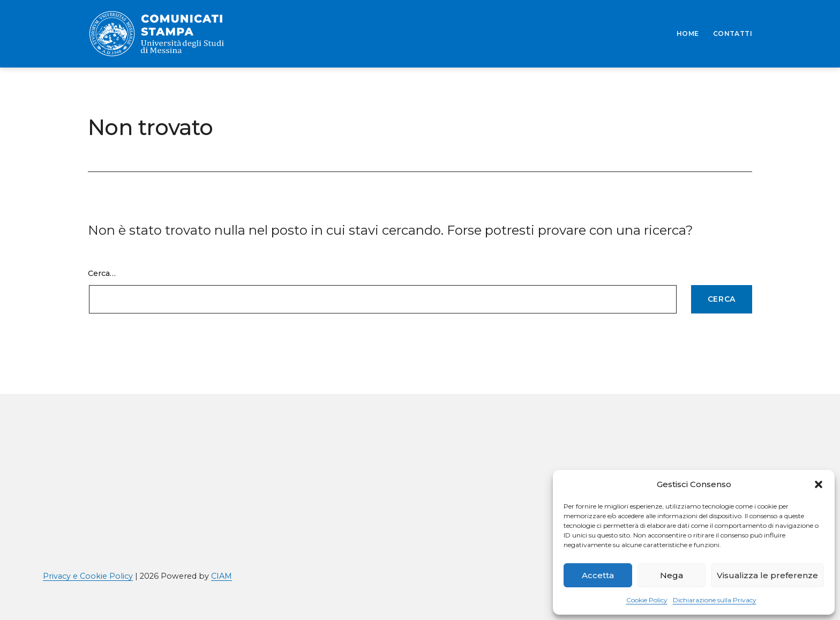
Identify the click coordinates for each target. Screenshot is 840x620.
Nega (672, 575)
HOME (688, 33)
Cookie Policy (647, 600)
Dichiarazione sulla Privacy (715, 600)
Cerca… (102, 273)
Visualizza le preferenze (767, 575)
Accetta (598, 575)
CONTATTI (733, 33)
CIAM (222, 576)
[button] (819, 484)
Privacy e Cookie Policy (88, 576)
